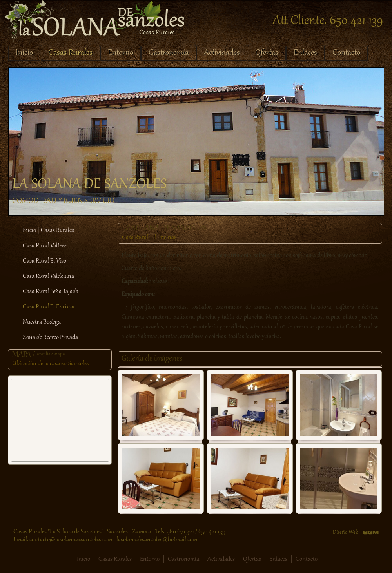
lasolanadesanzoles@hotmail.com (157, 540)
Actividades (222, 53)
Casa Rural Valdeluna (48, 276)
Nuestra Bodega (42, 322)
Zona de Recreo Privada (50, 337)
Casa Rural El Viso (44, 261)
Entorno (121, 53)
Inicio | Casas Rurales (48, 230)
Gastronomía (169, 53)
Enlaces (305, 53)
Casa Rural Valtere (45, 246)
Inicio (24, 53)
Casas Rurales (70, 53)
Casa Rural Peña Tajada (51, 292)
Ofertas (267, 53)
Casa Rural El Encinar (49, 307)
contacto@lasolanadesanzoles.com (71, 540)
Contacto (346, 53)
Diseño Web (345, 533)
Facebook (62, 559)
